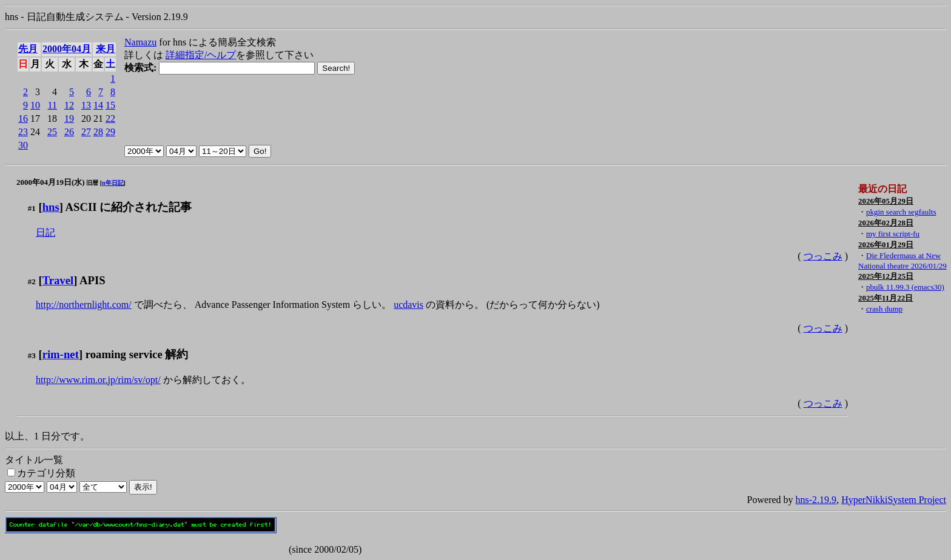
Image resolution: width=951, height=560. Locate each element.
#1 (32, 208)
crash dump (884, 309)
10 (35, 105)
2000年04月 (67, 49)
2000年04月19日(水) (51, 182)
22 (110, 118)
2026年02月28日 (886, 223)
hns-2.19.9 (816, 500)
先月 (28, 49)
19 (69, 118)
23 (23, 132)
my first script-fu (893, 234)
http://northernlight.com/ (84, 305)
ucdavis (408, 305)
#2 (32, 282)
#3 (32, 355)
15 (110, 105)
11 (52, 105)
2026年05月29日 (886, 201)
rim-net (61, 354)
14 (98, 105)
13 (86, 105)
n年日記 (113, 183)
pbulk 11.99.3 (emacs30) (905, 287)
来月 (106, 49)
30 (23, 145)
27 (86, 132)
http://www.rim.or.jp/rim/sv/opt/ (98, 380)
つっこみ (823, 256)
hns (51, 207)
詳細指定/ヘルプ (201, 55)
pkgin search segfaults (901, 212)
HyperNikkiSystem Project (894, 500)
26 (69, 132)
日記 (45, 232)
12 (69, 105)
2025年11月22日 (885, 298)
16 (23, 118)
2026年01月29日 (886, 245)
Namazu (140, 42)
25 (52, 132)
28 (98, 132)
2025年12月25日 (886, 276)
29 (110, 132)
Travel (58, 280)
